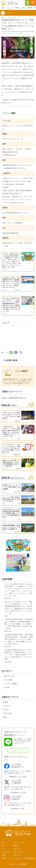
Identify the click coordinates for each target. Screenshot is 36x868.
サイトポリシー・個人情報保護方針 (24, 858)
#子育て (6, 710)
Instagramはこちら (17, 808)
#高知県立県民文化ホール (17, 398)
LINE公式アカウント (19, 852)
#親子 (5, 717)
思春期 (3, 858)
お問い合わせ (17, 855)
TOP (3, 843)
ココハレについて (18, 843)
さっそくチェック (18, 750)
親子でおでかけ (10, 676)
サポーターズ (17, 849)
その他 (7, 687)
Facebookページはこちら (17, 776)
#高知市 (4, 398)
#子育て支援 (7, 713)
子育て (3, 846)
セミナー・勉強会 (11, 684)
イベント (4, 849)
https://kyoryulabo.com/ (10, 233)
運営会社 (16, 846)
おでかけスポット (7, 852)
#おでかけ (7, 706)
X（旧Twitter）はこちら (17, 792)
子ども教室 (8, 680)
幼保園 (3, 855)
